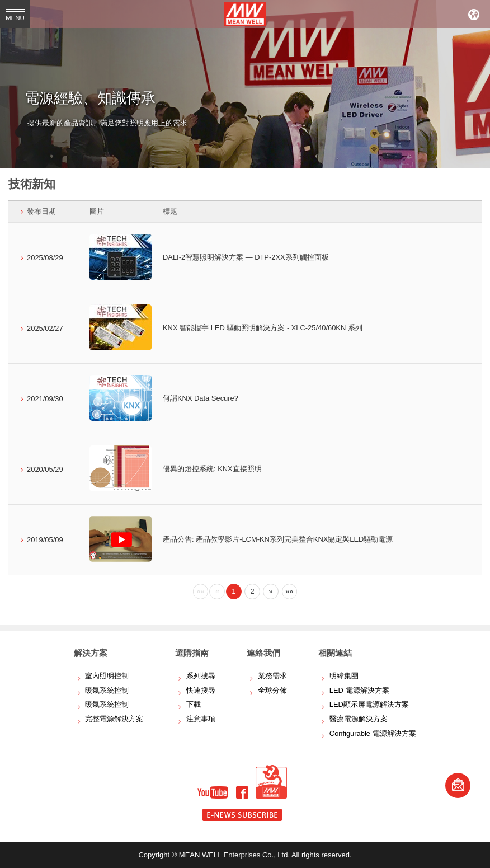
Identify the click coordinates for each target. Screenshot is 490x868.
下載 (194, 704)
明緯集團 (344, 676)
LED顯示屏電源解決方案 (369, 704)
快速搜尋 (201, 690)
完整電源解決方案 (114, 719)
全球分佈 (272, 690)
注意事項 (201, 719)
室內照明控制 (107, 676)
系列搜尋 (201, 676)
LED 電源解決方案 (359, 690)
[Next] (271, 592)
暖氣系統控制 (107, 690)
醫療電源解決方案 (359, 719)
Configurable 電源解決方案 (373, 733)
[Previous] (201, 592)
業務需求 (272, 676)
